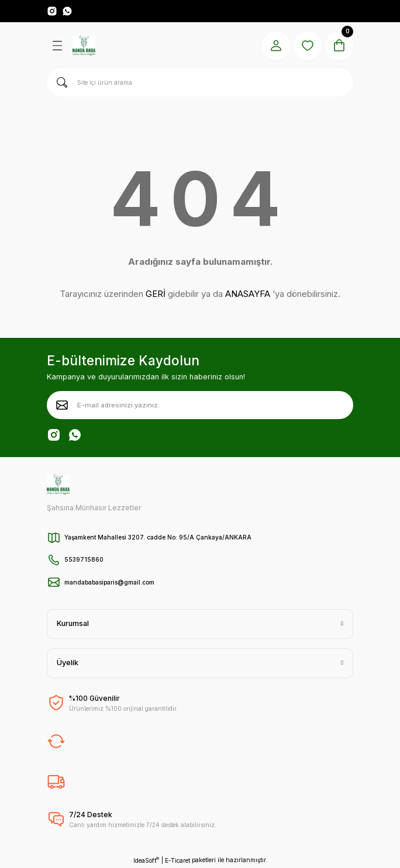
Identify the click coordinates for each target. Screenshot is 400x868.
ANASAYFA (248, 294)
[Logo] (84, 46)
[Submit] (62, 405)
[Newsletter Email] (200, 405)
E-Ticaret (177, 860)
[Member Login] (276, 46)
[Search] (200, 82)
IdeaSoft (146, 860)
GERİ (156, 294)
